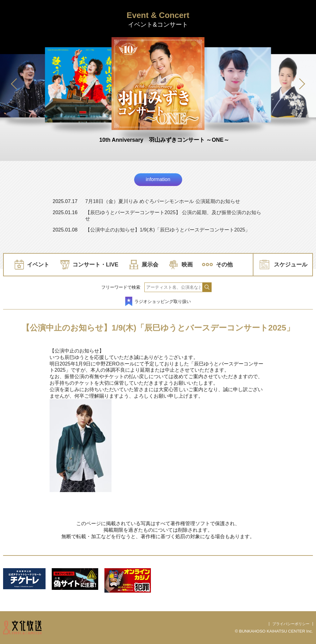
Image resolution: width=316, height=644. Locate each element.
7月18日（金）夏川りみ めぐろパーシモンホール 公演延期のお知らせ (163, 201)
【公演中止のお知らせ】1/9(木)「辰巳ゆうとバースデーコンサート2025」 (168, 230)
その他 (224, 265)
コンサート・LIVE (95, 265)
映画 (187, 265)
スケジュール (291, 265)
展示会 (150, 265)
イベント (38, 265)
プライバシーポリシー (291, 624)
